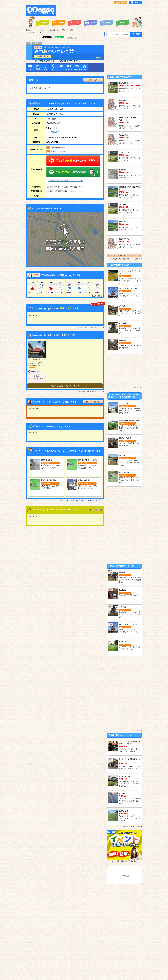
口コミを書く (93, 80)
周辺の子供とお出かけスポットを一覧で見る (124, 255)
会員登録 (120, 3)
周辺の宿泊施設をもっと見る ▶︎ (65, 385)
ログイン (135, 3)
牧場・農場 (43, 56)
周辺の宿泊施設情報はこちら (60, 191)
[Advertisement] (100, 10)
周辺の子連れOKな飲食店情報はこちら (65, 187)
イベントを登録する (93, 400)
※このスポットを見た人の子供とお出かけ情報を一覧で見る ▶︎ (82, 499)
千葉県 (98, 58)
